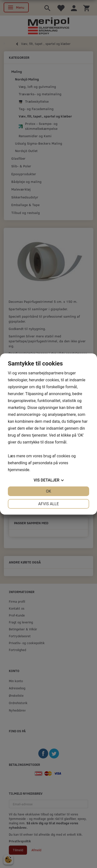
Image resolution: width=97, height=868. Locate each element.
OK (48, 491)
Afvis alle (48, 504)
